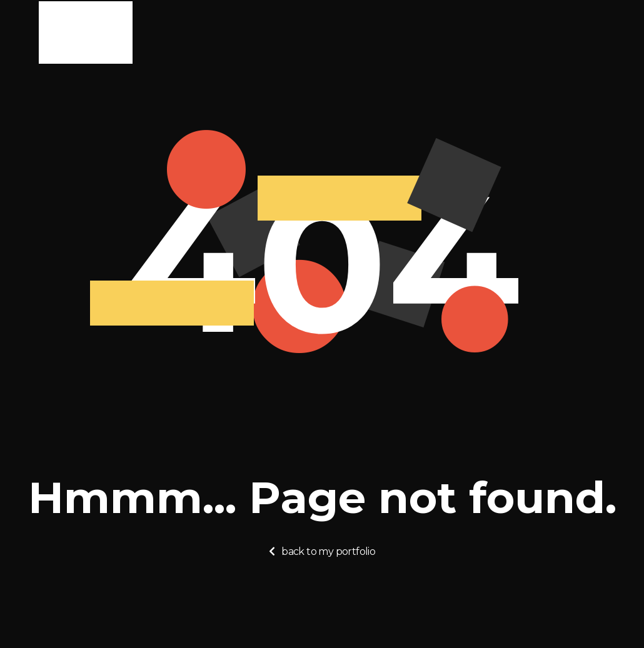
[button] (322, 551)
